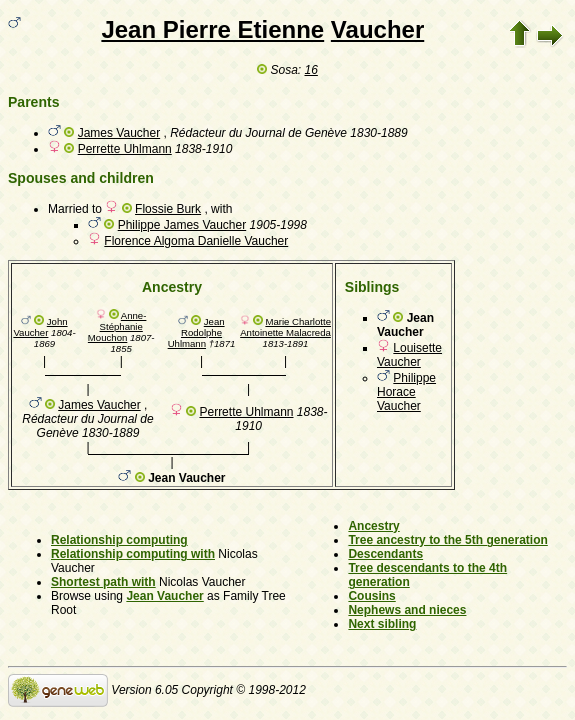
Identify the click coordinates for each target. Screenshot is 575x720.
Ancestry (373, 526)
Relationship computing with (133, 554)
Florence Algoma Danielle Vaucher (196, 241)
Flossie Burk (168, 209)
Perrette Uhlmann (125, 149)
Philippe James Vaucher (182, 225)
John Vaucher (40, 327)
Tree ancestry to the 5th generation (447, 540)
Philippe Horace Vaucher (406, 392)
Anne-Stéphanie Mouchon (117, 326)
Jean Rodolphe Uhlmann (196, 332)
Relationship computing (119, 540)
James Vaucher (119, 133)
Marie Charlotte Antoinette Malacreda (285, 327)
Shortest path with (103, 582)
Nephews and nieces (407, 610)
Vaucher (377, 29)
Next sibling (382, 624)
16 (311, 70)
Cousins (371, 596)
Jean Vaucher (164, 596)
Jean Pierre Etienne (212, 29)
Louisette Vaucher (409, 355)
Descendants (385, 554)
